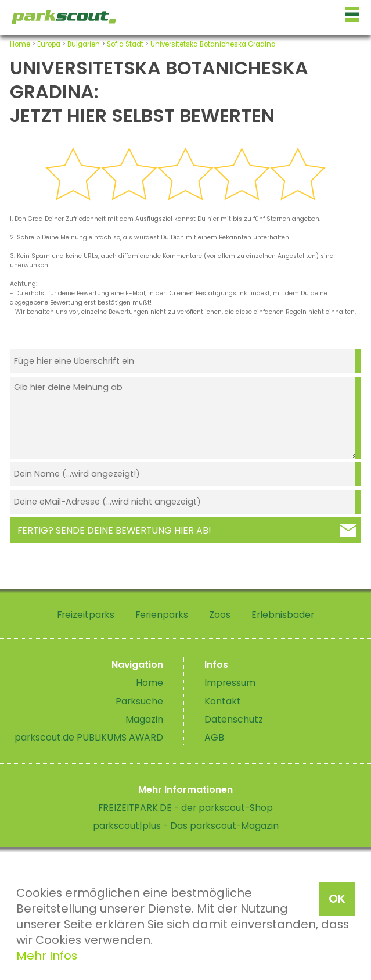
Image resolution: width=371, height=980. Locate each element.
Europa (49, 44)
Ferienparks (162, 615)
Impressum (230, 683)
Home (20, 44)
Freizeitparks (86, 615)
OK (337, 899)
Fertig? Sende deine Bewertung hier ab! (114, 530)
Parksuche (139, 701)
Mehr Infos (47, 956)
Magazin (144, 719)
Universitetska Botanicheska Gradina (213, 44)
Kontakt (223, 701)
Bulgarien (84, 44)
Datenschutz (234, 719)
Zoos (220, 615)
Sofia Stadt (125, 44)
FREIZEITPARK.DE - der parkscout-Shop (186, 808)
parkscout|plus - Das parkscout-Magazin (186, 826)
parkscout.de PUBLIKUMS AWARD (89, 737)
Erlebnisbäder (283, 615)
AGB (214, 737)
